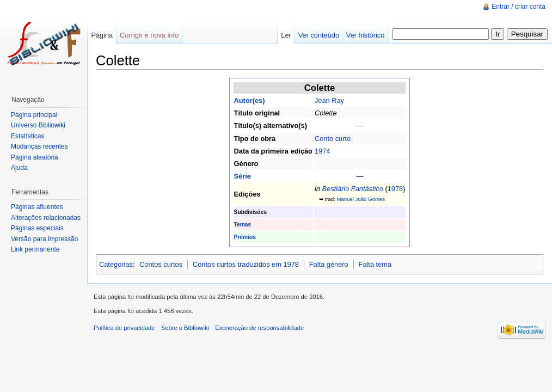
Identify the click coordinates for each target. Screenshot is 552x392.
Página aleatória (35, 157)
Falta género (329, 264)
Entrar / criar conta (519, 7)
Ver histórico (365, 35)
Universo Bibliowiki (38, 125)
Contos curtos (161, 264)
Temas (243, 225)
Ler (286, 35)
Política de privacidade (124, 328)
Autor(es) (250, 100)
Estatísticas (27, 136)
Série (243, 176)
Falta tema (375, 264)
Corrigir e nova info (149, 35)
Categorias (116, 264)
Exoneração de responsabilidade (259, 328)
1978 (395, 189)
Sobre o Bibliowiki (185, 328)
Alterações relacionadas (46, 218)
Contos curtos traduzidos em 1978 (246, 264)
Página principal (34, 115)
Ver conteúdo (319, 35)
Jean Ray (329, 100)
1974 (322, 151)
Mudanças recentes (39, 146)
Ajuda (19, 168)
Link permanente (35, 249)
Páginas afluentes (37, 207)
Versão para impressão (44, 239)
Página (102, 35)
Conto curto (333, 139)
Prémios (245, 237)
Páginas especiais (37, 228)
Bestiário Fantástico (352, 189)
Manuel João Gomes (361, 199)
